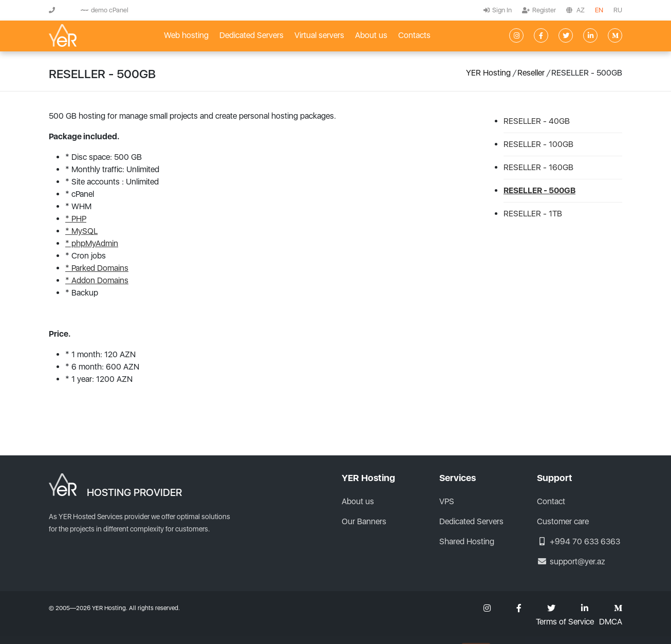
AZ (581, 10)
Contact (551, 501)
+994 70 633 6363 (579, 541)
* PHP (76, 219)
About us (371, 35)
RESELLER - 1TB (533, 214)
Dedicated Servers (251, 35)
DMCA (611, 622)
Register (539, 10)
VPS (447, 501)
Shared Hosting (467, 541)
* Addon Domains (97, 280)
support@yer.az (571, 562)
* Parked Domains (97, 268)
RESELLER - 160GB (538, 167)
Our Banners (364, 521)
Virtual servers (319, 35)
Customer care (563, 521)
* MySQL (81, 231)
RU (618, 10)
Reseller (531, 73)
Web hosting (186, 35)
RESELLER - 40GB (537, 121)
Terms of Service (565, 622)
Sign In (498, 10)
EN (599, 10)
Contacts (414, 35)
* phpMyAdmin (92, 243)
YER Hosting (488, 73)
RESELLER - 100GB (538, 144)
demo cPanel (105, 10)
